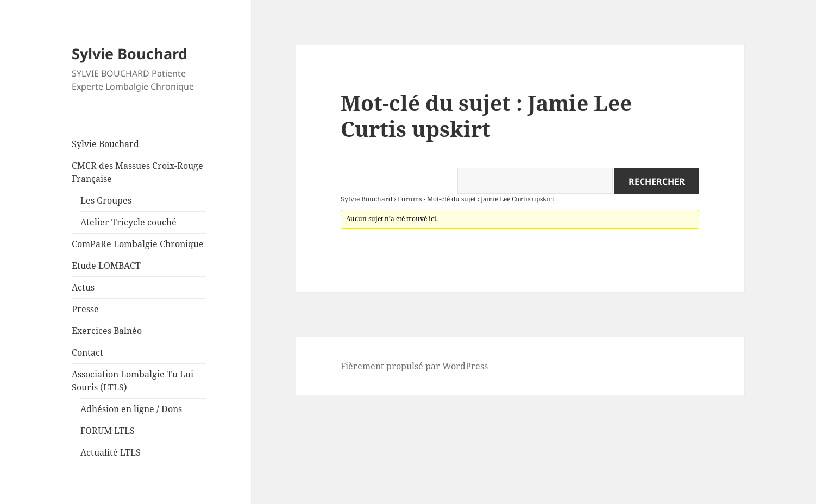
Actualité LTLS (111, 452)
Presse (85, 309)
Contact (87, 352)
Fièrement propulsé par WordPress (414, 366)
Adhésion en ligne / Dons (131, 409)
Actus (83, 287)
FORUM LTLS (108, 431)
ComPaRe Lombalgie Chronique (138, 244)
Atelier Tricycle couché (128, 222)
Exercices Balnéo (107, 331)
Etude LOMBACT (106, 266)
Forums (410, 199)
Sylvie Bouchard (130, 53)
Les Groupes (106, 200)
